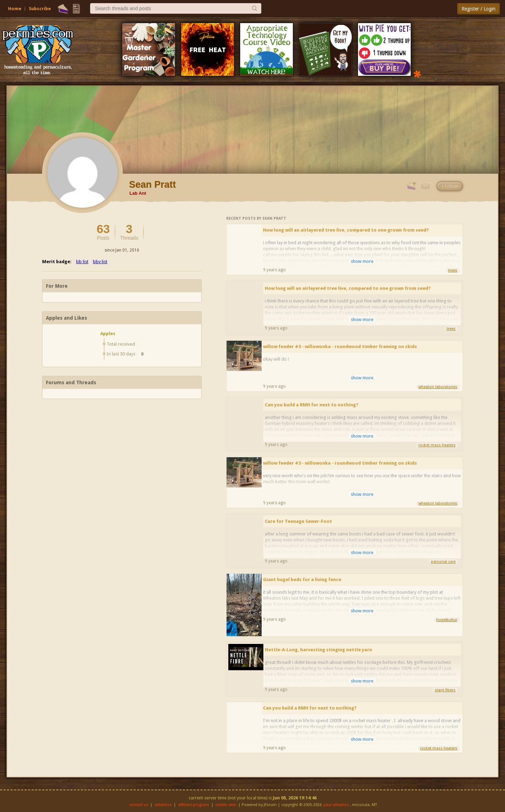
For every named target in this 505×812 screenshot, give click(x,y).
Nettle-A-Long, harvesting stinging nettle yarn (318, 650)
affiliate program (194, 805)
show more (362, 261)
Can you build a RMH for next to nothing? (312, 405)
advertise (163, 805)
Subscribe (40, 9)
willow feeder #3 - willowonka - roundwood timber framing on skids (340, 347)
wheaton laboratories (438, 387)
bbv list (100, 262)
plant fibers (445, 690)
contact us (139, 805)
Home (15, 9)
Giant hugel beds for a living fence (302, 580)
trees (453, 270)
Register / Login (479, 9)
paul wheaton (336, 805)
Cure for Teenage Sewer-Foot (298, 521)
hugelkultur (447, 620)
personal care (443, 562)
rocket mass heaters (437, 445)
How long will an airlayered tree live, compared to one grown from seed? (346, 230)
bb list (82, 262)
